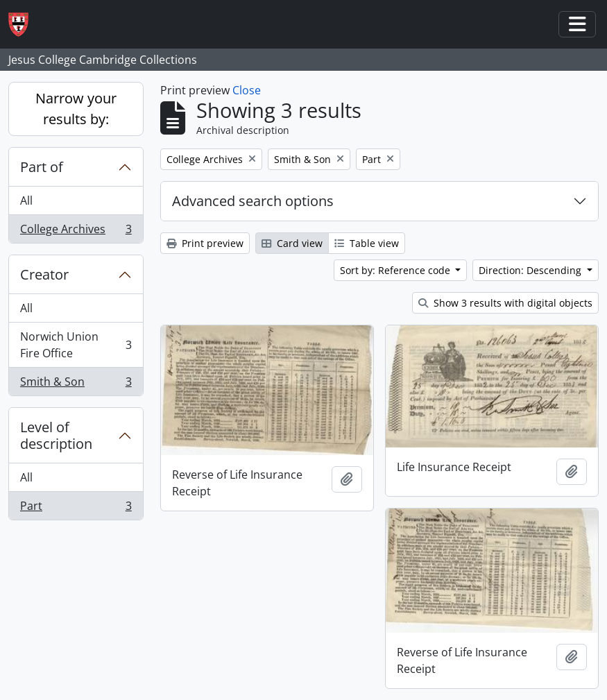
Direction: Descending (531, 270)
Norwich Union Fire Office (76, 345)
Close (247, 90)
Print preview (205, 243)
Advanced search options (253, 201)
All (26, 200)
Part (76, 509)
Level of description (56, 435)
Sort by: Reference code (396, 270)
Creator (44, 274)
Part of (42, 167)
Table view (367, 243)
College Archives (76, 232)
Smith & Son (76, 384)
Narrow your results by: (76, 109)
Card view (292, 243)
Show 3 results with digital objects (505, 303)
